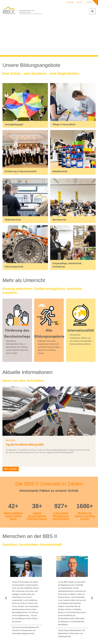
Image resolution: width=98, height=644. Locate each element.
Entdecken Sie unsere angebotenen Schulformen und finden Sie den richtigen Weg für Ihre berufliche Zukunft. (49, 347)
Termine (89, 2)
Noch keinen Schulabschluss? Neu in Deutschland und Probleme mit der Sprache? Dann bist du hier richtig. (17, 347)
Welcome (70, 2)
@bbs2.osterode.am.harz (19, 613)
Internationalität (81, 330)
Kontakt (80, 2)
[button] (92, 11)
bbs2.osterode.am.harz (21, 610)
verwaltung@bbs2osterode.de (20, 607)
